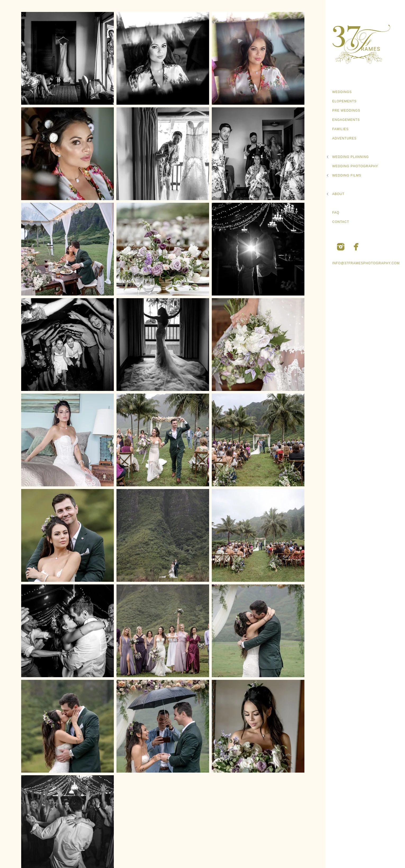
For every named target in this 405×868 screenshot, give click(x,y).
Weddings (342, 92)
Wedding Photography (355, 166)
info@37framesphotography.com (366, 263)
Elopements (344, 101)
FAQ (336, 213)
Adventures (344, 138)
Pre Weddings (346, 111)
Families (340, 129)
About (338, 194)
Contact (341, 222)
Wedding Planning (351, 157)
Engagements (346, 120)
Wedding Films (347, 175)
